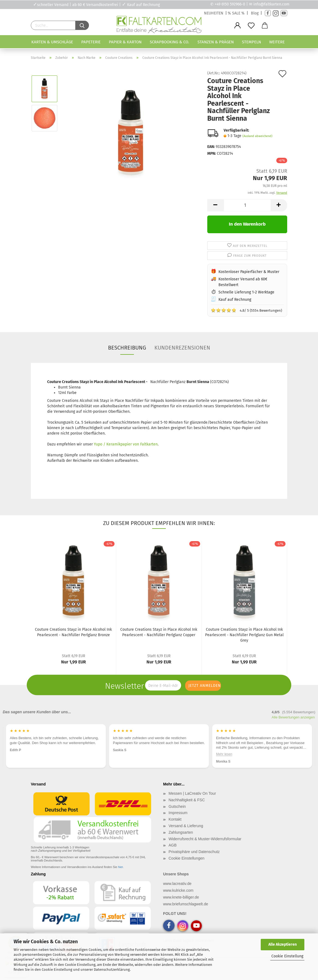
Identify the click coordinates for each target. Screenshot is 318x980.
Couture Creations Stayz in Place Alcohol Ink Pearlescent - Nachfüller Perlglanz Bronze (73, 632)
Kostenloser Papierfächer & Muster (249, 272)
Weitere (277, 42)
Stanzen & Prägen (216, 42)
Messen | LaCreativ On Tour (192, 793)
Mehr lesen (224, 754)
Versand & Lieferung (186, 826)
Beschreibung (127, 348)
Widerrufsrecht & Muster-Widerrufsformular (205, 839)
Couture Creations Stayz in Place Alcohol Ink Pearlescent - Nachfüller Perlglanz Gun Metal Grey (244, 635)
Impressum (178, 813)
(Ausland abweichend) (257, 136)
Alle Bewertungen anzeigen (293, 717)
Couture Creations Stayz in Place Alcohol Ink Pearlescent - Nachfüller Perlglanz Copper (159, 632)
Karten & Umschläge (52, 42)
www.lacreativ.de (177, 884)
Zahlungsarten (181, 832)
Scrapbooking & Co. (169, 42)
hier (121, 867)
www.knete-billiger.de (181, 897)
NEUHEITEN (214, 13)
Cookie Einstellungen (187, 858)
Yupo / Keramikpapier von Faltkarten (126, 444)
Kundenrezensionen (182, 348)
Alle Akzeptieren (283, 944)
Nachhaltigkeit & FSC (187, 800)
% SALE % (236, 13)
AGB (173, 845)
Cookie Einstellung (287, 956)
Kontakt (175, 819)
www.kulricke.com (178, 890)
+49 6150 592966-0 (230, 4)
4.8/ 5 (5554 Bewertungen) (246, 310)
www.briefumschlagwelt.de (186, 904)
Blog (255, 13)
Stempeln (251, 42)
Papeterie (91, 42)
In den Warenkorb (247, 224)
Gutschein (177, 806)
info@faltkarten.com (271, 4)
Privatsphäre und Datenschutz (194, 852)
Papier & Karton (125, 42)
